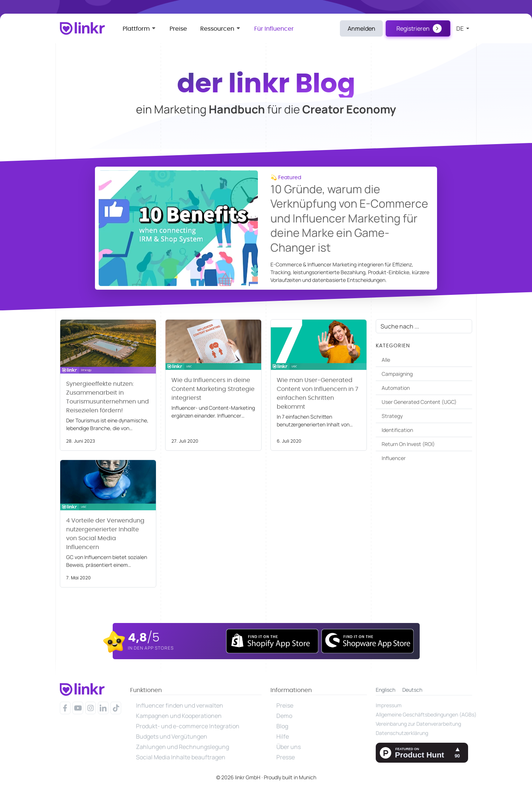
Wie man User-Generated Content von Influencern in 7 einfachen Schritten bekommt (318, 394)
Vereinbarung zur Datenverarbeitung (418, 724)
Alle (386, 360)
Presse (286, 757)
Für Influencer (274, 29)
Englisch (386, 690)
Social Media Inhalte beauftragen (181, 757)
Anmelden (362, 28)
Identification (397, 430)
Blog (282, 726)
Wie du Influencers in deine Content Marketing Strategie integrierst (213, 389)
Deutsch (412, 690)
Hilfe (283, 736)
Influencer (394, 458)
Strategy (392, 416)
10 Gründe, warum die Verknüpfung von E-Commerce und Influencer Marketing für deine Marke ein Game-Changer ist (349, 218)
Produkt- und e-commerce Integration (188, 726)
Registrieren (413, 28)
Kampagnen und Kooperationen (179, 716)
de (461, 28)
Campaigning (397, 374)
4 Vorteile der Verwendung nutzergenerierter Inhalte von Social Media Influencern (105, 534)
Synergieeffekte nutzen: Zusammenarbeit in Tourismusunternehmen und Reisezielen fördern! (108, 397)
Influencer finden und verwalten (180, 705)
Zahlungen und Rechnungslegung (183, 747)
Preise (178, 29)
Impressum (389, 705)
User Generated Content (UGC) (419, 402)
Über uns (289, 747)
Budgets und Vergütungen (172, 736)
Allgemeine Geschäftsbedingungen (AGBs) (424, 714)
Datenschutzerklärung (402, 733)
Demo (284, 716)
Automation (396, 388)
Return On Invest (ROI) (408, 444)
